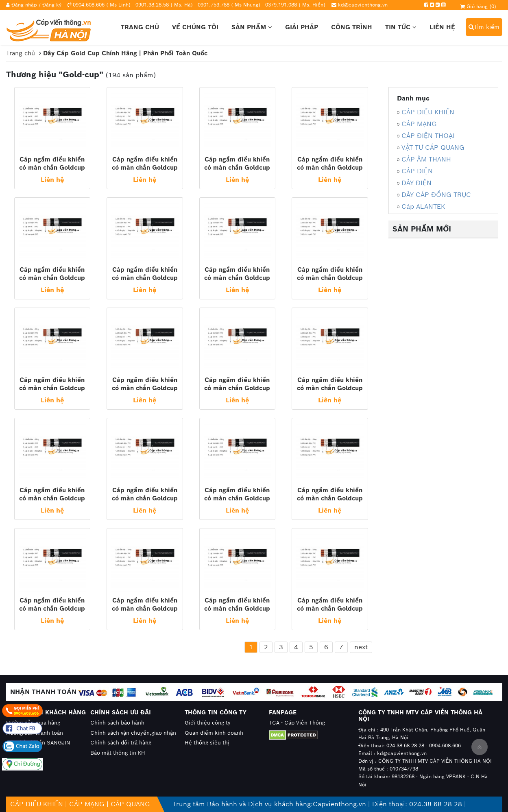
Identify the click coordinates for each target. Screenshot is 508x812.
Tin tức (401, 27)
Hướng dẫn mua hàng (33, 723)
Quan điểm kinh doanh (214, 733)
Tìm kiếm (484, 27)
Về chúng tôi (195, 27)
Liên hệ (442, 27)
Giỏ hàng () (478, 6)
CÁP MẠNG (419, 124)
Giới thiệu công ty (208, 723)
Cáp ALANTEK (423, 206)
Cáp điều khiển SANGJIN (38, 743)
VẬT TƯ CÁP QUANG (433, 147)
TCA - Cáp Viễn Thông (297, 723)
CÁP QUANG (130, 804)
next (361, 647)
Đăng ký (52, 5)
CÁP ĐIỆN (417, 171)
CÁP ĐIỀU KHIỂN (428, 112)
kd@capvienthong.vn (363, 5)
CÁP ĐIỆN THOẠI (428, 136)
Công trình (352, 27)
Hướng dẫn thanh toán (35, 733)
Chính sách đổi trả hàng (121, 743)
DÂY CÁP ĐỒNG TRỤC (436, 195)
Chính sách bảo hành (117, 723)
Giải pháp (302, 27)
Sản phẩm (252, 27)
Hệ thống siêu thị (207, 743)
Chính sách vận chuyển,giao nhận (133, 733)
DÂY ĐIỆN (416, 183)
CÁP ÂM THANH (426, 159)
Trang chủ (140, 27)
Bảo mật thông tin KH (118, 753)
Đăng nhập (24, 5)
